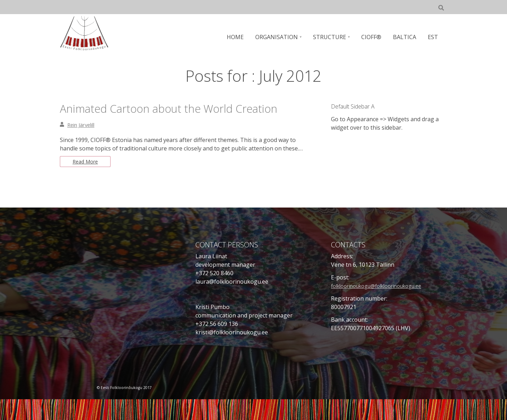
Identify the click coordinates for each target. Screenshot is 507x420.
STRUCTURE (333, 37)
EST (433, 37)
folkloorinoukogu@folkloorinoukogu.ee (384, 307)
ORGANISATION (281, 37)
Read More (87, 181)
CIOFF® (374, 37)
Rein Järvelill (83, 144)
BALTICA (406, 37)
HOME (241, 37)
